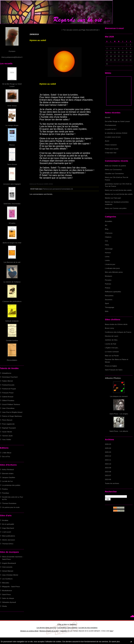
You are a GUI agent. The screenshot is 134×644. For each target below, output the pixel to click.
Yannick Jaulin (7, 436)
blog (112, 631)
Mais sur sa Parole (112, 356)
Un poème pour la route (11, 507)
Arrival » (97, 30)
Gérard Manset (8, 571)
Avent (107, 141)
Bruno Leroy (109, 328)
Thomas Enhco (8, 544)
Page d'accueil (87, 30)
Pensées (108, 280)
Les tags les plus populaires (88, 628)
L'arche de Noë (111, 344)
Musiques (108, 276)
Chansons (109, 233)
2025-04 (108, 448)
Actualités (109, 221)
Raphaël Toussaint (9, 428)
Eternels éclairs (8, 473)
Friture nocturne (111, 145)
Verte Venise (12, 106)
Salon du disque (8, 598)
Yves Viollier (7, 439)
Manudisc (6, 583)
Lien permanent (55, 189)
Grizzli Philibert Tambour (11, 404)
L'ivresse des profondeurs (12, 301)
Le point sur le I (111, 129)
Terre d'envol (12, 164)
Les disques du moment (119, 396)
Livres (107, 256)
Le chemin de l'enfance (12, 282)
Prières (108, 288)
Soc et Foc (6, 456)
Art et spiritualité (8, 524)
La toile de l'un (7, 481)
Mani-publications (9, 536)
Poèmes (108, 284)
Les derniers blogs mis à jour (46, 628)
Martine (108, 194)
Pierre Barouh (7, 420)
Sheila (4, 606)
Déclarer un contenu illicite (29, 631)
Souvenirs (109, 300)
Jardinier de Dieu (111, 340)
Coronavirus (117, 169)
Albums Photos (113, 378)
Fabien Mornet (7, 381)
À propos (12, 51)
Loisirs (107, 260)
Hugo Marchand (8, 528)
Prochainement (111, 125)
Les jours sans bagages (12, 184)
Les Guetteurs (7, 579)
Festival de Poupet (9, 389)
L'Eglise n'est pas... (112, 348)
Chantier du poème (119, 166)
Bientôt (108, 117)
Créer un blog (62, 624)
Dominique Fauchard (10, 377)
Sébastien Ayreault (9, 602)
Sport (107, 303)
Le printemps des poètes (11, 485)
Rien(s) (12, 145)
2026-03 (108, 444)
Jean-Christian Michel (10, 575)
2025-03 (108, 452)
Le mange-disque (12, 125)
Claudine (108, 173)
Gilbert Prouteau (8, 400)
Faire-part (117, 198)
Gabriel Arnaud (8, 397)
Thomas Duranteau (9, 503)
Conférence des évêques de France (118, 332)
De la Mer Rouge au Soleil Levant (117, 121)
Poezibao (6, 493)
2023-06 (108, 479)
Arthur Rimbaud (8, 469)
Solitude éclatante (12, 321)
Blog (107, 229)
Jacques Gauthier (9, 477)
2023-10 (108, 464)
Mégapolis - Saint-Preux (11, 586)
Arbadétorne (7, 373)
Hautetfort (73, 624)
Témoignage (110, 307)
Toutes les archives (112, 483)
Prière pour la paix (112, 149)
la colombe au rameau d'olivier (116, 133)
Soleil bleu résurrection (12, 204)
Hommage (109, 249)
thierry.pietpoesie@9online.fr (12, 57)
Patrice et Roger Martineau (12, 416)
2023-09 (108, 468)
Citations (108, 237)
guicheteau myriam (112, 184)
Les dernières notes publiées (67, 628)
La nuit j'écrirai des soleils (122, 190)
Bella (107, 166)
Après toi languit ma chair (12, 243)
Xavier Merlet (7, 432)
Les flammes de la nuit (12, 262)
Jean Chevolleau (8, 408)
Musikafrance (7, 590)
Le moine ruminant (112, 352)
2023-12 (108, 456)
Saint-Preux (6, 594)
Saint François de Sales (114, 370)
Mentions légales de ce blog (49, 631)
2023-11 (108, 460)
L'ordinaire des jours (112, 268)
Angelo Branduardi (9, 563)
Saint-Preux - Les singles (119, 414)
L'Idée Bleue (7, 453)
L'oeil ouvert (7, 532)
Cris (106, 241)
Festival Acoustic (8, 385)
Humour (108, 253)
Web (107, 311)
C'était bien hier (111, 153)
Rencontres (109, 296)
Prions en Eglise (111, 366)
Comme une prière (120, 208)
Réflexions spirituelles (113, 292)
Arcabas (5, 520)
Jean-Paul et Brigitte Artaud (12, 412)
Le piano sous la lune (113, 137)
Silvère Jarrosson (9, 540)
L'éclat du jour (110, 264)
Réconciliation (12, 360)
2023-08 (108, 472)
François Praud (8, 393)
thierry (107, 169)
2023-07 (108, 475)
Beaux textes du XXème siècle (116, 324)
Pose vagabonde (8, 424)
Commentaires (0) (67, 189)
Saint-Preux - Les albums (119, 431)
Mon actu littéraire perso (114, 272)
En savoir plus (114, 642)
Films (107, 245)
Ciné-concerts (7, 567)
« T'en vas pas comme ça (71, 30)
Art (106, 225)
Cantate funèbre (12, 340)
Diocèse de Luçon (112, 336)
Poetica (5, 489)
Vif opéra (12, 223)
